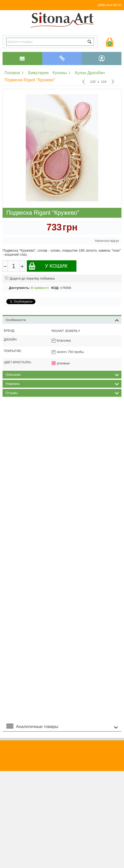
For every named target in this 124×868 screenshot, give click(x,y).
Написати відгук (107, 241)
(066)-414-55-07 (110, 5)
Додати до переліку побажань (30, 278)
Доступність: (19, 288)
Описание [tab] (62, 374)
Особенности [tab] (62, 320)
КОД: (55, 288)
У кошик (48, 266)
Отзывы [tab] (62, 392)
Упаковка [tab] (62, 383)
